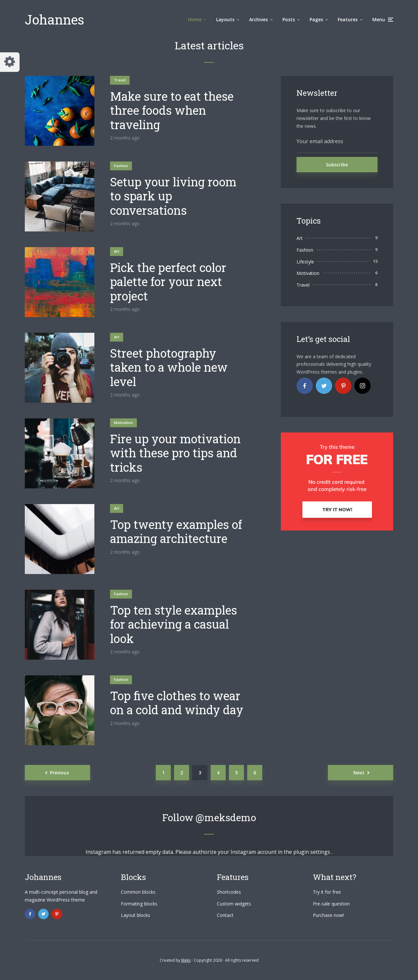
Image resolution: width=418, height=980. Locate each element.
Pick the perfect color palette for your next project (168, 282)
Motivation (123, 422)
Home (195, 19)
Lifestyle (305, 262)
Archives (258, 19)
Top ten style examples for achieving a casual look (174, 624)
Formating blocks (139, 904)
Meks (186, 960)
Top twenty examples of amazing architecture (176, 532)
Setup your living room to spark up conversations (173, 196)
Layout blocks (136, 915)
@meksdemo (226, 817)
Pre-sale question (331, 904)
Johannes (55, 19)
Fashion (121, 166)
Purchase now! (328, 915)
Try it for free (327, 892)
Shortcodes (229, 892)
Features (348, 19)
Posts (289, 19)
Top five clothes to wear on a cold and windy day (177, 703)
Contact (225, 915)
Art (117, 251)
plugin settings (312, 852)
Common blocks (138, 892)
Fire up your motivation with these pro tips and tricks (175, 453)
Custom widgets (234, 904)
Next (359, 773)
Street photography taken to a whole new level (169, 367)
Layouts (225, 19)
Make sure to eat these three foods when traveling (172, 110)
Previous (59, 773)
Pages (316, 19)
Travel (120, 80)
